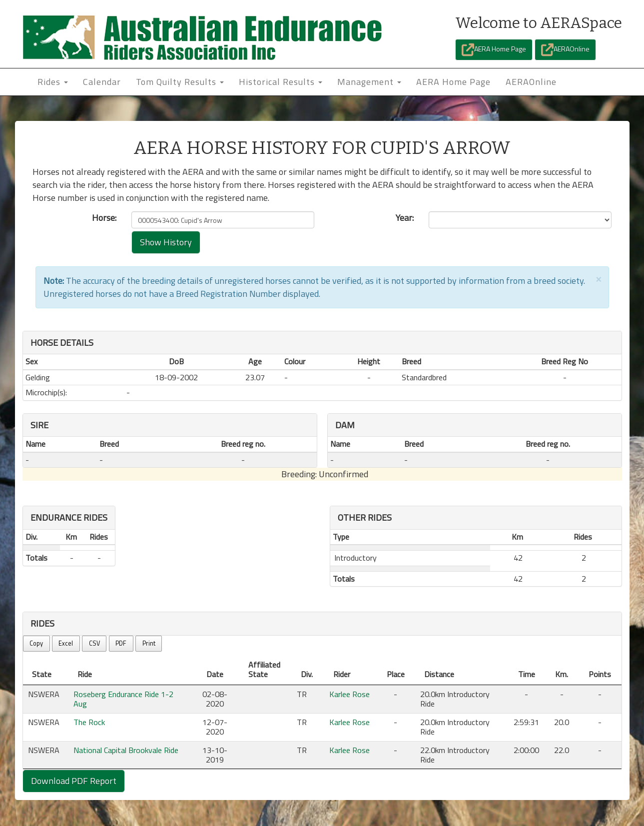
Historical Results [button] (281, 82)
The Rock (89, 722)
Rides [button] (53, 82)
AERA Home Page (494, 50)
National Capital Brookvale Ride (126, 750)
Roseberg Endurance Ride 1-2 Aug (123, 699)
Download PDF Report (74, 781)
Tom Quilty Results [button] (180, 82)
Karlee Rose (349, 694)
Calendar (102, 82)
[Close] (599, 279)
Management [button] (369, 82)
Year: (405, 218)
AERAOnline (565, 50)
